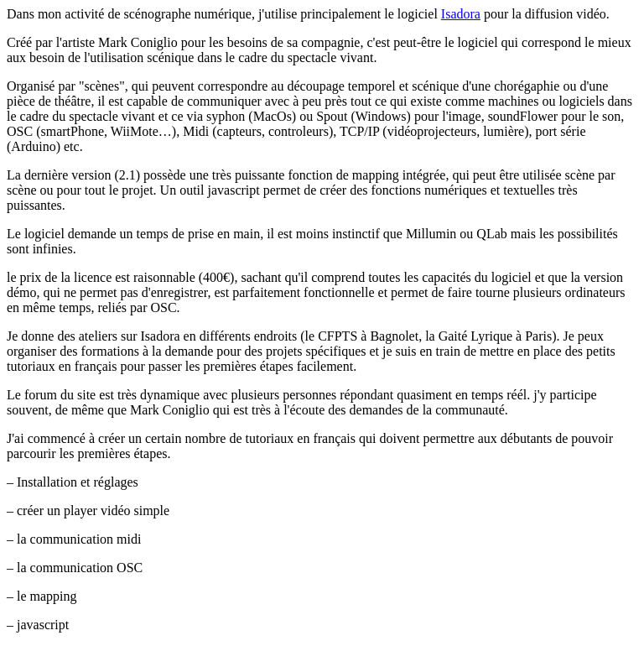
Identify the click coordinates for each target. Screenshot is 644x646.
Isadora (461, 14)
